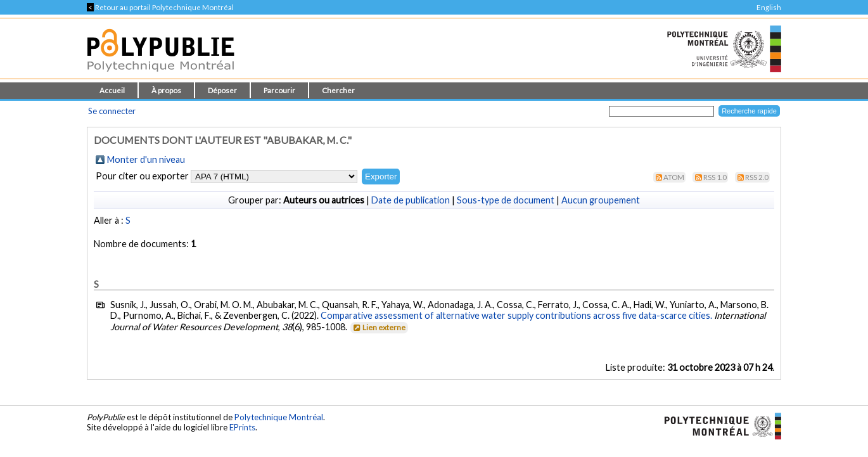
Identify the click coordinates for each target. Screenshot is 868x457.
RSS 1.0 (715, 177)
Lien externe (379, 327)
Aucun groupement (601, 200)
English (769, 7)
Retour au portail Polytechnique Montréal (160, 7)
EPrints (242, 427)
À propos (166, 90)
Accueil (112, 90)
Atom (674, 177)
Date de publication (411, 200)
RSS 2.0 (757, 177)
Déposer (222, 90)
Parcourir (279, 90)
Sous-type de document (506, 200)
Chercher (338, 90)
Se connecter (112, 111)
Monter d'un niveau (146, 159)
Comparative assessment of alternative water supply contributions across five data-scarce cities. (516, 315)
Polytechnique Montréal (279, 417)
